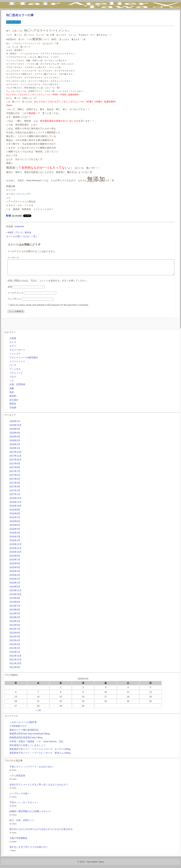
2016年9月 (15, 513)
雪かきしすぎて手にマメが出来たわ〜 (29, 850)
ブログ (13, 380)
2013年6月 (15, 613)
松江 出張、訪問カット (22, 823)
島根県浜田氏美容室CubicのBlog (26, 741)
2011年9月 (15, 670)
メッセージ (13, 257)
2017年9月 (15, 467)
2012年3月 (15, 647)
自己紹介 (14, 403)
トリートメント (17, 364)
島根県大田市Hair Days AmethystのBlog (30, 737)
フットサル (15, 372)
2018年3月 (15, 443)
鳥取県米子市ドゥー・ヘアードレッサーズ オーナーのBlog (40, 752)
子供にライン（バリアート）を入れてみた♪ (31, 770)
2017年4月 (15, 486)
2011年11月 (15, 663)
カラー (13, 349)
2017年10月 (15, 463)
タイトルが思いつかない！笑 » (22, 236)
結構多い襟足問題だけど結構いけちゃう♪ (30, 814)
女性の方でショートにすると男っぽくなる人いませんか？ (39, 788)
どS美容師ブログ (18, 729)
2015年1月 (15, 586)
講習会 (13, 407)
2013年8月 (15, 605)
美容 (12, 395)
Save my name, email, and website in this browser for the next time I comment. (49, 308)
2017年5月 (15, 482)
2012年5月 (15, 640)
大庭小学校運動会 (18, 841)
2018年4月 (15, 440)
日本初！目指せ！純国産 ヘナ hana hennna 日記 (36, 744)
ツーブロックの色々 (20, 796)
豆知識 (13, 411)
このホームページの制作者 (23, 725)
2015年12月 (15, 547)
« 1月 (38, 713)
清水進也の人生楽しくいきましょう (28, 748)
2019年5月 (15, 432)
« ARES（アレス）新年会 (19, 232)
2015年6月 (15, 567)
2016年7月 (15, 520)
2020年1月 (15, 424)
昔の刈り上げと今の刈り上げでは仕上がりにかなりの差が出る (41, 832)
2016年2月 (15, 540)
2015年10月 (15, 555)
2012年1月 (15, 655)
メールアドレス (15, 296)
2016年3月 (15, 536)
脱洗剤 (13, 399)
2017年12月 (15, 455)
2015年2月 (15, 582)
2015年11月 (15, 551)
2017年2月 (15, 494)
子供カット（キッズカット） (24, 805)
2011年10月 (15, 666)
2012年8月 (15, 628)
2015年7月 (15, 563)
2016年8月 (15, 517)
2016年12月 (15, 501)
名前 (10, 290)
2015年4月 (15, 574)
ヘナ (12, 384)
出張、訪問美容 (17, 387)
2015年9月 (15, 559)
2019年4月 (15, 436)
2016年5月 (15, 528)
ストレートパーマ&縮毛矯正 (24, 361)
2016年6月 (15, 524)
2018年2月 (15, 447)
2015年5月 (15, 570)
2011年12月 (15, 659)
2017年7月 (15, 474)
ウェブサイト (14, 302)
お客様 (13, 341)
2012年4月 (15, 643)
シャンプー (15, 357)
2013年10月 (15, 597)
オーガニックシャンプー (19, 194)
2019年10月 (15, 428)
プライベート (16, 376)
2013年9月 (15, 601)
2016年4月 (15, 532)
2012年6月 (15, 636)
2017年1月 (15, 497)
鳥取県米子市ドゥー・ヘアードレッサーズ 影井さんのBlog (40, 756)
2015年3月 (15, 578)
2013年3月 (15, 624)
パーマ (13, 368)
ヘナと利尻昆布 (17, 779)
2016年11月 (15, 505)
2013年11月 (15, 593)
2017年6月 (15, 478)
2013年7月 (15, 609)
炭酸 (12, 391)
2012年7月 (15, 632)
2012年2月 (15, 651)
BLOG (93, 14)
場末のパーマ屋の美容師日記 (24, 733)
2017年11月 (15, 459)
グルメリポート (17, 353)
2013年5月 (15, 617)
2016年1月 (15, 543)
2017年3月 (15, 490)
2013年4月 (15, 620)
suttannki (19, 226)
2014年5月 (15, 590)
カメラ (13, 345)
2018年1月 (15, 451)
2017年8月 (15, 470)
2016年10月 (15, 509)
